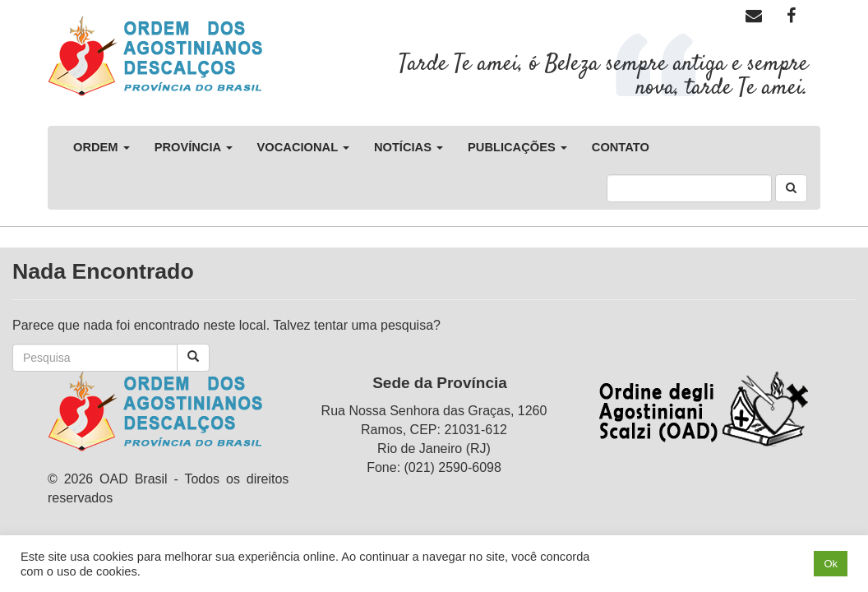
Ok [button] (831, 564)
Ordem (102, 147)
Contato (621, 147)
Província (194, 147)
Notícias (409, 147)
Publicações (517, 147)
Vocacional (303, 147)
